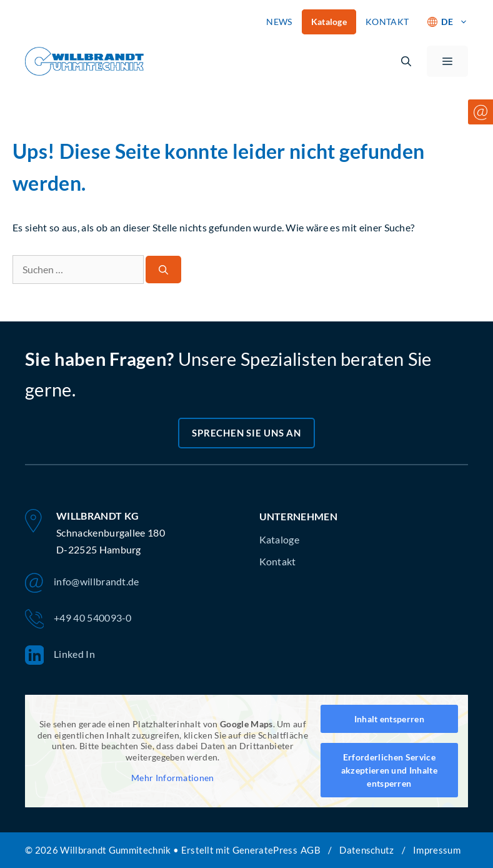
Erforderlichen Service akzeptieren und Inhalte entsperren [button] (389, 770)
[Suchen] (163, 270)
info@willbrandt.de (82, 583)
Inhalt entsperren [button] (389, 719)
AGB (311, 850)
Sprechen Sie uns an (246, 433)
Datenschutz (367, 850)
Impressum (437, 850)
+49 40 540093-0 (78, 619)
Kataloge (329, 22)
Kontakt (278, 561)
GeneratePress (265, 850)
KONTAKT (387, 22)
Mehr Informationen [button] (173, 778)
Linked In (60, 655)
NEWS (279, 22)
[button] (406, 61)
